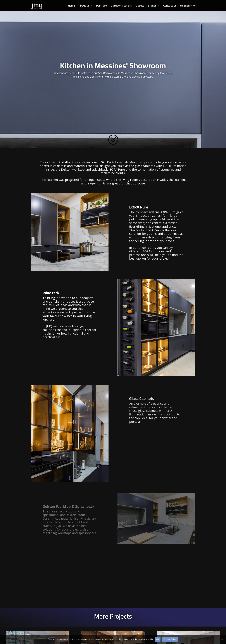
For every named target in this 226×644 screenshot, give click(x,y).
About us (84, 6)
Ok (158, 639)
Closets (140, 6)
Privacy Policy (170, 639)
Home (71, 6)
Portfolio (102, 6)
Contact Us (170, 6)
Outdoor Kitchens (121, 6)
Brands (152, 6)
